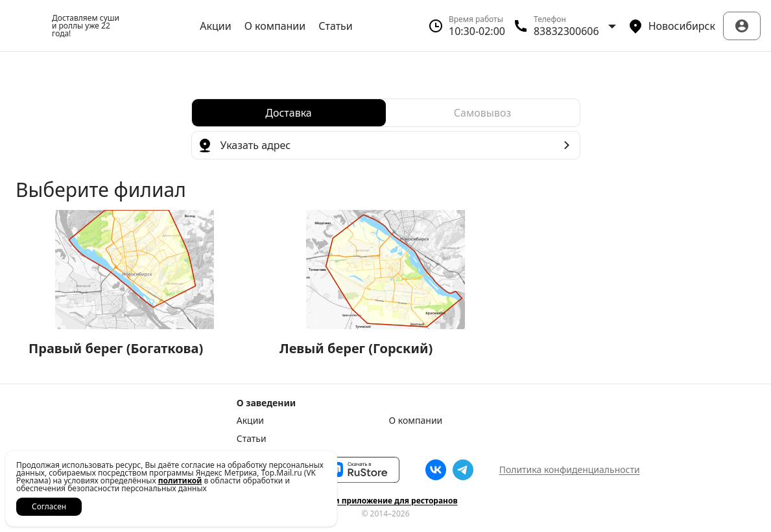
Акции (215, 26)
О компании (275, 26)
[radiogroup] (386, 113)
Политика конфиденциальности (570, 469)
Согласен (49, 506)
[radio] (289, 113)
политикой (180, 480)
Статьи (336, 26)
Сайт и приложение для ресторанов (385, 501)
